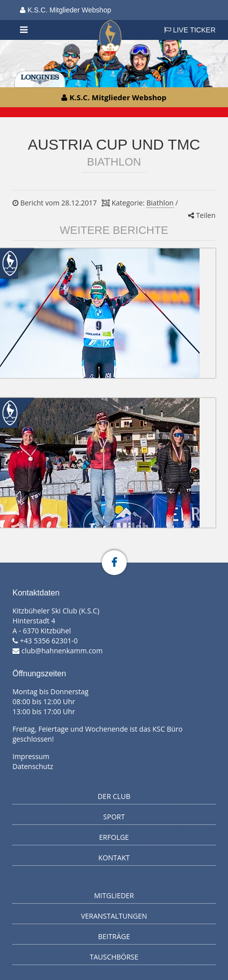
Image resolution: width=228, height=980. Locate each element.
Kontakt (114, 858)
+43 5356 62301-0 (49, 641)
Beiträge (114, 936)
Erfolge (114, 837)
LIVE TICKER (190, 30)
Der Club (114, 796)
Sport (114, 817)
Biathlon (160, 203)
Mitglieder (114, 895)
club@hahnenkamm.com (62, 651)
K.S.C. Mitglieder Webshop (66, 10)
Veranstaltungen (114, 916)
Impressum (31, 756)
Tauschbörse (114, 957)
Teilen (202, 215)
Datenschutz (33, 766)
